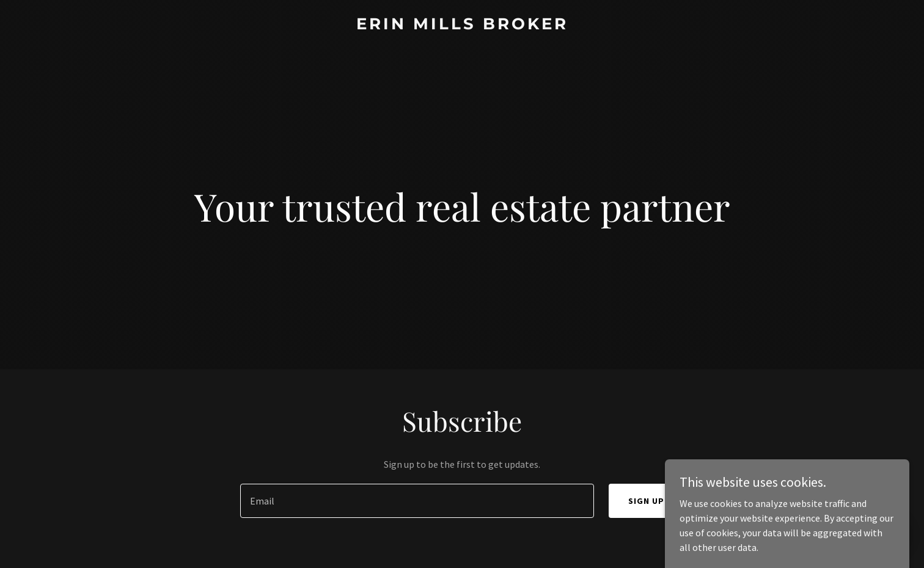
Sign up (646, 501)
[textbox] (417, 501)
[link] (462, 26)
